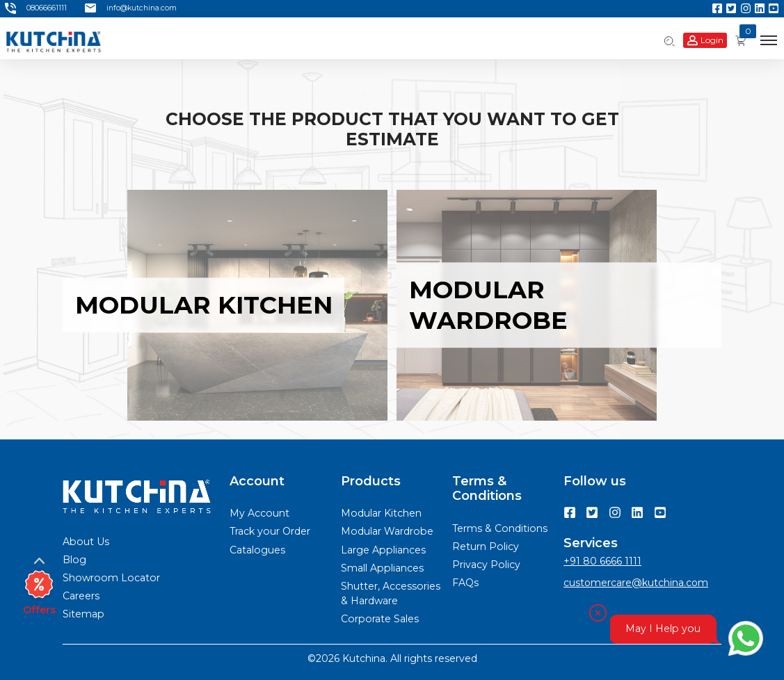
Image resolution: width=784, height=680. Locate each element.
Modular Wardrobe (387, 531)
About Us (86, 542)
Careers (81, 596)
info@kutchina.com (131, 8)
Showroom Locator (111, 578)
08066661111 (36, 8)
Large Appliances (383, 550)
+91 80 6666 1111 (602, 561)
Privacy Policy (486, 565)
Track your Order (270, 531)
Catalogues (257, 550)
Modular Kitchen (381, 513)
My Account (259, 513)
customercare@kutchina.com (636, 583)
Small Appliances (382, 568)
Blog (74, 560)
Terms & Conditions (500, 528)
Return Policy (486, 547)
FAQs (465, 583)
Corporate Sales (380, 619)
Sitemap (83, 614)
